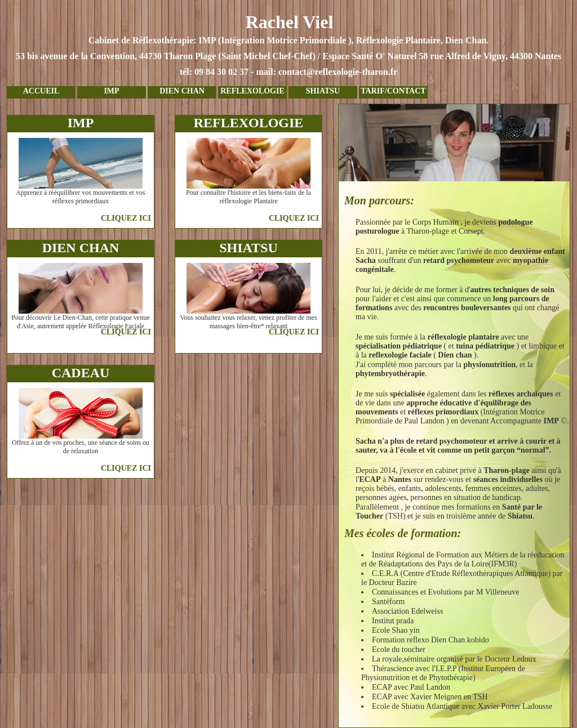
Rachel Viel (288, 46)
